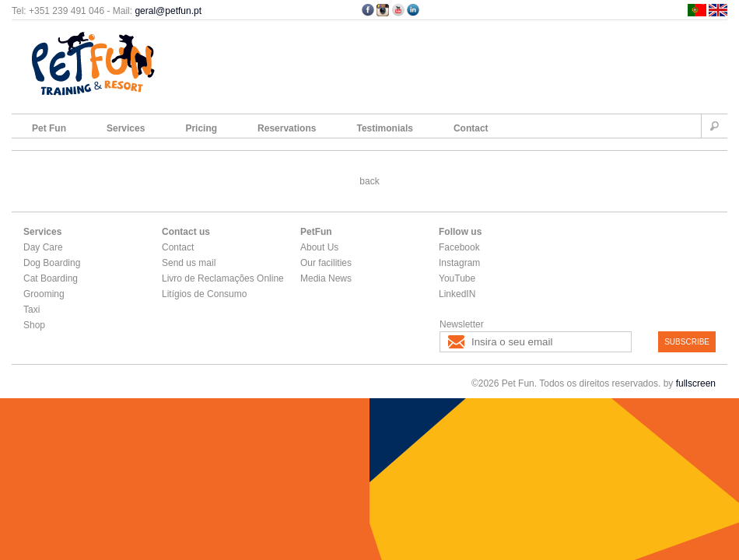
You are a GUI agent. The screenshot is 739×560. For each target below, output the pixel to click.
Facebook (459, 247)
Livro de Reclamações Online (223, 278)
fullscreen (696, 383)
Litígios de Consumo (204, 294)
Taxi (32, 310)
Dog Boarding (52, 263)
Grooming (44, 294)
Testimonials (384, 128)
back (369, 181)
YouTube (457, 278)
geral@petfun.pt (168, 11)
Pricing (201, 128)
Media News (326, 278)
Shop (34, 325)
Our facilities (326, 263)
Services (126, 128)
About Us (319, 247)
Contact (471, 128)
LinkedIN (457, 294)
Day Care (43, 247)
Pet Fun (49, 128)
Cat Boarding (51, 278)
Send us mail (189, 263)
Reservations (287, 128)
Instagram (459, 263)
